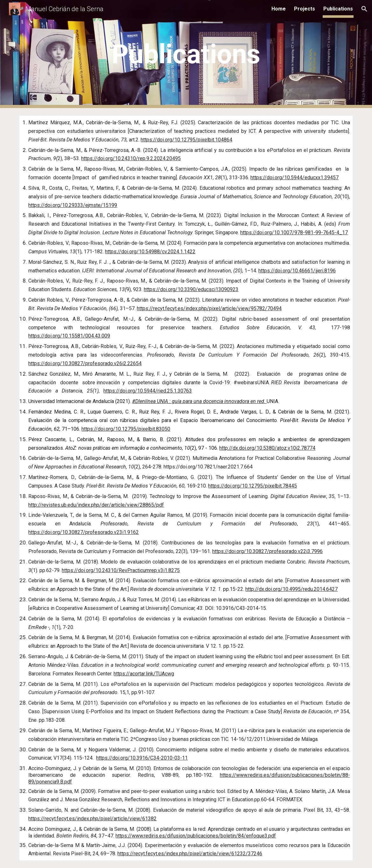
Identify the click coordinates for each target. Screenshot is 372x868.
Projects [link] (305, 9)
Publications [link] (338, 9)
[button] (364, 9)
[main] (186, 54)
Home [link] (279, 9)
